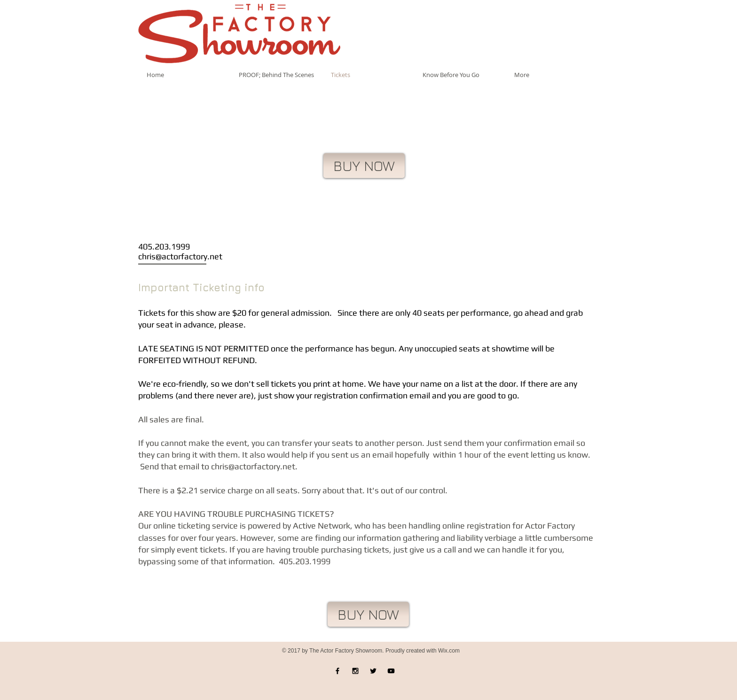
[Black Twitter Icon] (373, 671)
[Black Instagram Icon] (355, 671)
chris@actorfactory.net (180, 256)
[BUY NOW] (364, 166)
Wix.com (449, 651)
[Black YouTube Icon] (391, 671)
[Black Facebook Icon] (337, 671)
